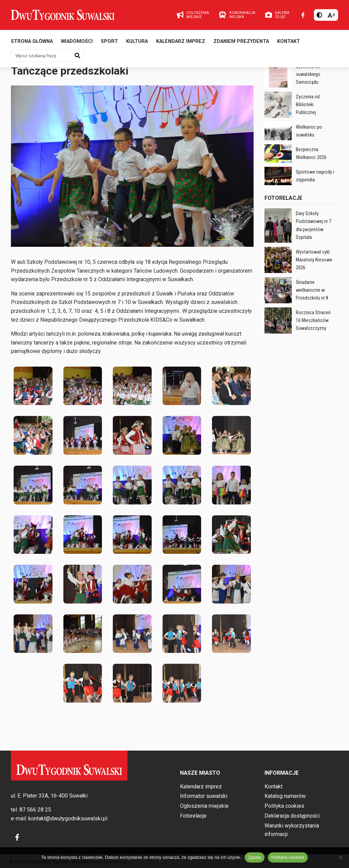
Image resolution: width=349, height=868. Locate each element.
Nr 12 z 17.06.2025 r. (38, 73)
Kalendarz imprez (181, 43)
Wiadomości (77, 43)
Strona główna (32, 43)
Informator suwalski (204, 796)
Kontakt (289, 43)
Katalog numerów (285, 796)
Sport (109, 43)
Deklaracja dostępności (292, 816)
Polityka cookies (284, 806)
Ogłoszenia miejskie (204, 806)
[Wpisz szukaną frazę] (41, 58)
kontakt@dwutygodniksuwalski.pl (68, 818)
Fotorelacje (110, 73)
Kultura (137, 43)
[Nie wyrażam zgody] (340, 857)
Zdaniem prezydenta (241, 43)
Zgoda (255, 857)
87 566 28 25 (35, 810)
